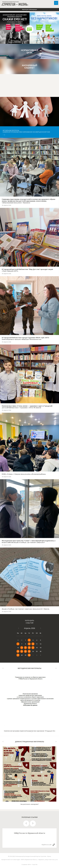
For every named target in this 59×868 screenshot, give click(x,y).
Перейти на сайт (47, 845)
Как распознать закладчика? (30, 804)
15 (25, 648)
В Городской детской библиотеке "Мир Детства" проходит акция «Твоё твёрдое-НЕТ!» (27, 270)
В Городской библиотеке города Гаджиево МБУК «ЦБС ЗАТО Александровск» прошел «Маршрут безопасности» (25, 338)
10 (33, 644)
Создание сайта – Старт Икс (30, 864)
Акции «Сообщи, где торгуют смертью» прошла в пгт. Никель (26, 609)
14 (22, 648)
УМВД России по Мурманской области (30, 833)
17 (33, 648)
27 (18, 655)
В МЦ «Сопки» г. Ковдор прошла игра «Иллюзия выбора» (24, 474)
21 (22, 651)
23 (29, 651)
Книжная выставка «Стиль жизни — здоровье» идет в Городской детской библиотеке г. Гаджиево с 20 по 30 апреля (27, 407)
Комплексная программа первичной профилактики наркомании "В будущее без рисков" (30, 732)
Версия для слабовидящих (30, 9)
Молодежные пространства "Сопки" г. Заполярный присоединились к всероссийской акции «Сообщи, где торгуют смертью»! (29, 542)
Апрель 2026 (30, 628)
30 (29, 655)
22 (25, 651)
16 (29, 648)
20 (18, 651)
